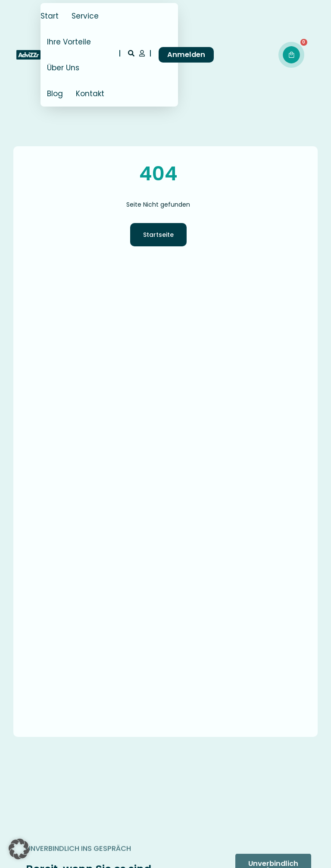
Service (85, 16)
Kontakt (90, 94)
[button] (19, 849)
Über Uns (63, 68)
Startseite (158, 235)
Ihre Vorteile (69, 42)
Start (50, 16)
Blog (55, 94)
